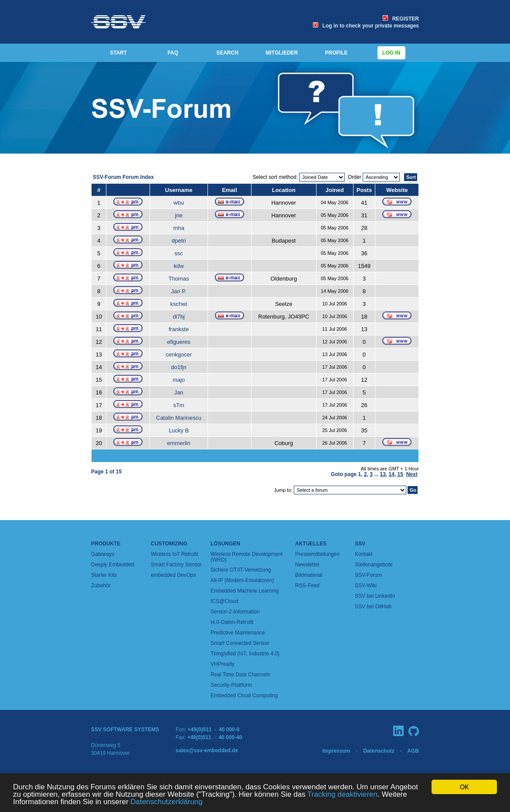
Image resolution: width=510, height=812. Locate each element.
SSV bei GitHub (373, 606)
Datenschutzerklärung (166, 802)
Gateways (103, 554)
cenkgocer (179, 355)
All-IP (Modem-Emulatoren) (242, 580)
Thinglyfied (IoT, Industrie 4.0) (245, 654)
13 (383, 474)
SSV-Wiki (366, 586)
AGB (413, 751)
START (118, 53)
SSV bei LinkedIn (375, 596)
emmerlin (178, 443)
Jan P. (178, 291)
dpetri (179, 241)
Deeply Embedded (113, 565)
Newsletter (308, 565)
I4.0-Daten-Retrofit (232, 622)
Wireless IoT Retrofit (174, 554)
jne (178, 215)
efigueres (178, 342)
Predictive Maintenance (238, 633)
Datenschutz (379, 751)
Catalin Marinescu (179, 418)
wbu (179, 203)
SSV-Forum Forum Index (123, 177)
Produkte (106, 544)
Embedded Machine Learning (245, 591)
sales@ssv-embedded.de (207, 750)
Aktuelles (311, 544)
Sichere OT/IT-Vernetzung (241, 570)
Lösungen (225, 544)
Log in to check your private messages (366, 26)
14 (392, 474)
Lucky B (179, 430)
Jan (179, 392)
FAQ (173, 53)
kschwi (179, 304)
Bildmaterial (309, 575)
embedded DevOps (173, 575)
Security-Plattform (231, 685)
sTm (178, 405)
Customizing (169, 544)
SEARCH (227, 53)
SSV (360, 544)
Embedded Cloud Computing (244, 696)
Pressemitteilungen (317, 554)
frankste (179, 329)
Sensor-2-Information (235, 612)
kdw (178, 266)
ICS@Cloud (224, 601)
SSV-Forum (368, 575)
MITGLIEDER (282, 53)
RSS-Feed (307, 586)
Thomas (179, 279)
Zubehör (101, 586)
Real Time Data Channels (240, 675)
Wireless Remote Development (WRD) (246, 557)
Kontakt (364, 554)
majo (179, 380)
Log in (391, 53)
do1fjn (178, 367)
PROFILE (336, 53)
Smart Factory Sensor (176, 565)
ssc (179, 253)
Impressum (336, 751)
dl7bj (178, 317)
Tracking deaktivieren (342, 795)
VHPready (223, 664)
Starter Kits (104, 575)
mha (178, 228)
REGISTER (401, 19)
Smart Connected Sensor (240, 643)
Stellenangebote (374, 565)
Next (412, 474)
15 (400, 474)
